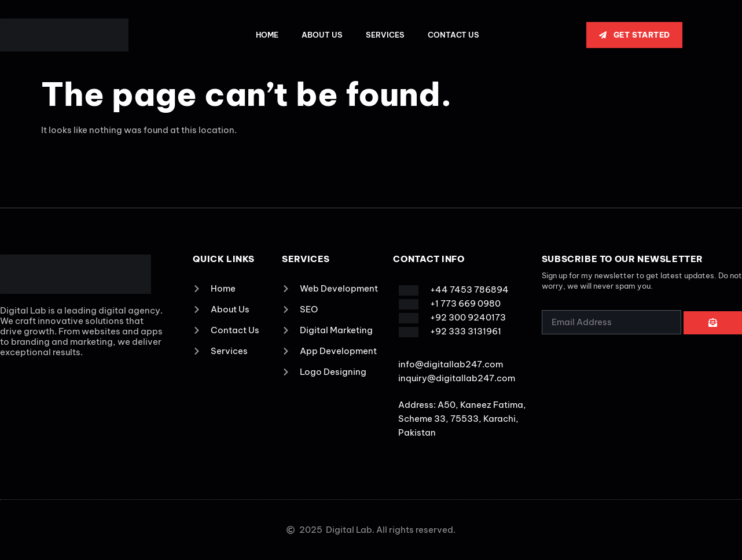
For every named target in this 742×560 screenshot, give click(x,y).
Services (385, 35)
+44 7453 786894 (469, 290)
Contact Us (453, 35)
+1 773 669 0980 (465, 303)
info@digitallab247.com (451, 364)
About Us (322, 35)
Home (267, 35)
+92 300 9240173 (468, 317)
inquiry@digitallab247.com (457, 378)
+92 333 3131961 (466, 331)
